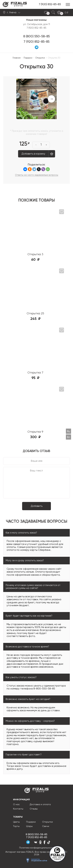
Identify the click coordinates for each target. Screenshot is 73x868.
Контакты (18, 809)
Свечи (46, 826)
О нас (16, 804)
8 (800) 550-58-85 (36, 37)
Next (51, 99)
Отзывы (34, 809)
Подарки (31, 822)
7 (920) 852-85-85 (50, 4)
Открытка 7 (35, 373)
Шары (29, 826)
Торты (16, 826)
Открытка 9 (35, 432)
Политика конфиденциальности (36, 848)
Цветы (16, 822)
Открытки (47, 822)
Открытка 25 (35, 314)
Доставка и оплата (40, 804)
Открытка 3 (35, 254)
